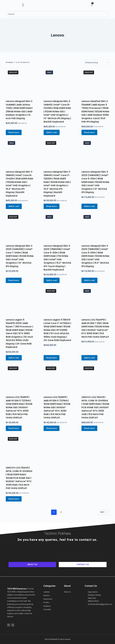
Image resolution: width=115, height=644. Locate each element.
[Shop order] (96, 63)
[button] (23, 5)
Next (103, 512)
